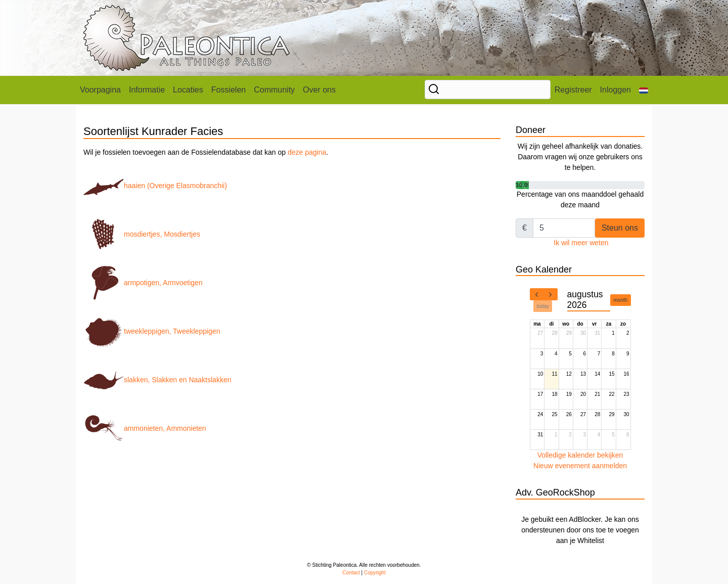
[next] (551, 294)
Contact (351, 573)
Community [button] (274, 90)
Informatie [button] (147, 90)
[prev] (537, 294)
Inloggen (616, 90)
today (543, 306)
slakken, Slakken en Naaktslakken (157, 380)
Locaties (188, 90)
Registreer (573, 90)
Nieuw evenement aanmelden (580, 466)
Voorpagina (100, 90)
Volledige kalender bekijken (580, 455)
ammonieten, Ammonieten (145, 428)
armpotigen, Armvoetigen (143, 283)
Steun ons (620, 228)
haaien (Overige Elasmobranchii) (155, 186)
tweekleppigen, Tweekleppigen (152, 331)
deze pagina (307, 152)
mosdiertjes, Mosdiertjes (142, 234)
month (620, 300)
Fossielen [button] (229, 90)
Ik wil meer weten (581, 243)
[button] (644, 90)
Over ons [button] (319, 90)
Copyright (375, 573)
